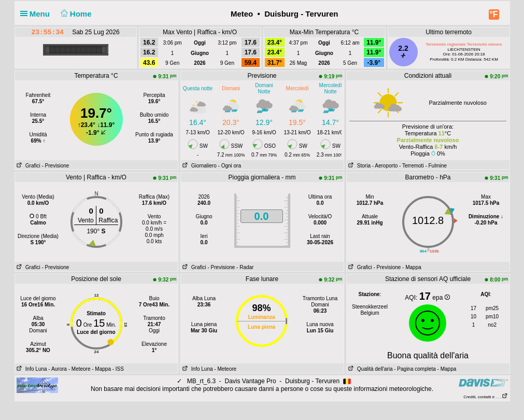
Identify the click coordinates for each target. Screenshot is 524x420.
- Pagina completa (415, 369)
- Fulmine (436, 166)
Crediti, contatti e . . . (485, 397)
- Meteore (80, 369)
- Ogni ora (230, 166)
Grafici (28, 166)
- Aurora (58, 369)
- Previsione (56, 166)
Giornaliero (199, 166)
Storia (359, 166)
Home (75, 14)
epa (441, 298)
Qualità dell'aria (370, 369)
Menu (37, 14)
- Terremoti (412, 166)
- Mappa (412, 267)
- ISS (118, 369)
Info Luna (31, 369)
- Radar (245, 267)
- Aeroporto (385, 166)
